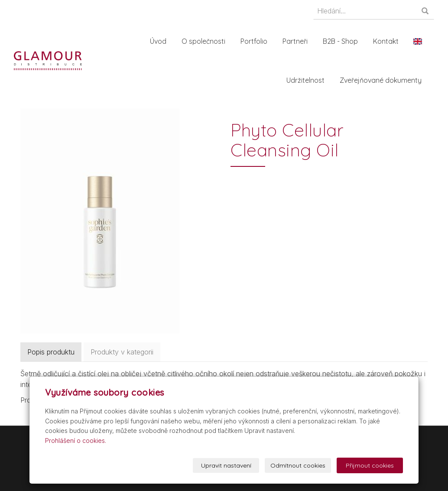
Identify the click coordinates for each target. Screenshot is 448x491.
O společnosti (205, 41)
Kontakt (388, 41)
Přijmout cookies (370, 465)
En (419, 41)
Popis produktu (51, 352)
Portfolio (256, 41)
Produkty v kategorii (122, 352)
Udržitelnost (307, 80)
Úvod (160, 41)
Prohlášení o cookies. (76, 441)
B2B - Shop (342, 41)
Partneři (297, 41)
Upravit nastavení (226, 465)
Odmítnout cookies (298, 465)
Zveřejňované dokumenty (382, 80)
